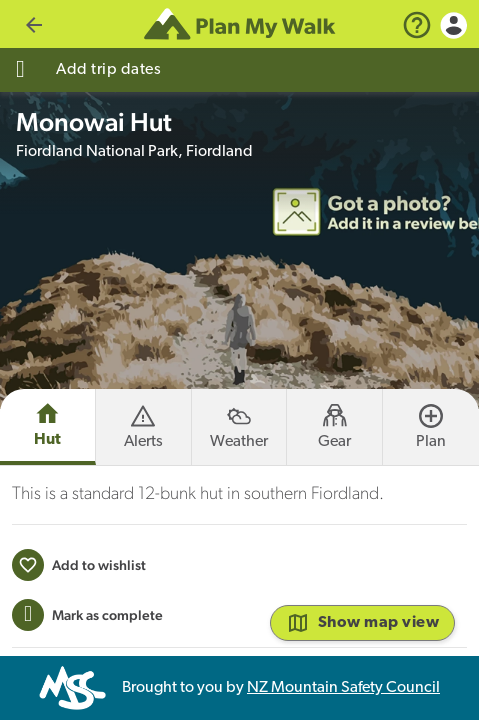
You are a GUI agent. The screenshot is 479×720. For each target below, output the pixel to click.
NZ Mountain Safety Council (343, 688)
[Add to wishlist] (79, 613)
